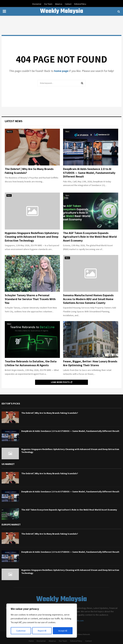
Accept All (63, 631)
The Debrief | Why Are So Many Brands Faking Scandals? (50, 413)
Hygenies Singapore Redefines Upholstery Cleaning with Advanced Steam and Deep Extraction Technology (32, 237)
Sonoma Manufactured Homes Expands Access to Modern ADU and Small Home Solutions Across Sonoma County (88, 299)
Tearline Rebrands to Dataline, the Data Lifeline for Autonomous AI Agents (31, 363)
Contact (68, 4)
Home (31, 641)
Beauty (10, 132)
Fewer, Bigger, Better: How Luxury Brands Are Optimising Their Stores (90, 363)
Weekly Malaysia (62, 11)
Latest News (14, 121)
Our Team (48, 4)
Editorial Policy (80, 4)
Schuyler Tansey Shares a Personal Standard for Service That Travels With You (30, 299)
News (67, 132)
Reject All (42, 631)
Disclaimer (37, 4)
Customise (21, 631)
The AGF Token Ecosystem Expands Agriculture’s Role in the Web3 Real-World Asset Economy (90, 237)
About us (59, 4)
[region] (42, 621)
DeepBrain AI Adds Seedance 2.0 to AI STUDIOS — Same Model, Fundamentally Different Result (89, 173)
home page (61, 71)
